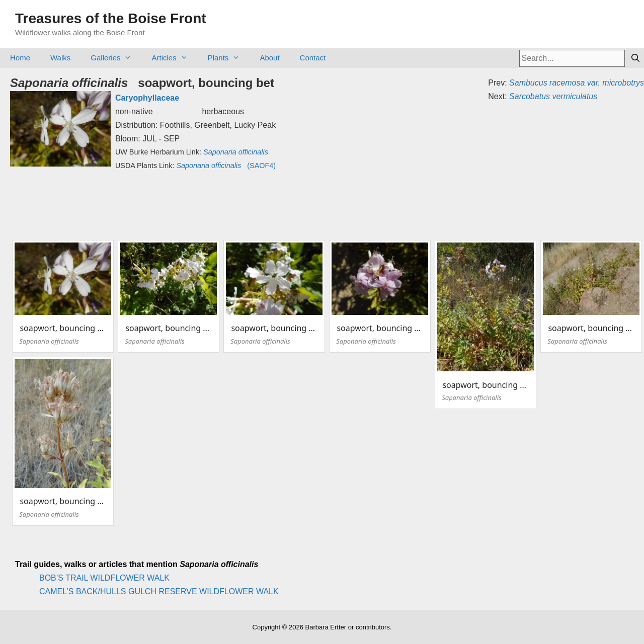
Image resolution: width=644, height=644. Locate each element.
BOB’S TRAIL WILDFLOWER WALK (104, 578)
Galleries (116, 58)
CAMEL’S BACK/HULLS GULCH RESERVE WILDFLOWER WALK (159, 591)
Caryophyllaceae (147, 98)
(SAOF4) (226, 166)
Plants (229, 58)
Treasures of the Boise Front (111, 18)
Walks (60, 58)
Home (20, 58)
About (269, 58)
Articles (174, 58)
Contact (313, 58)
